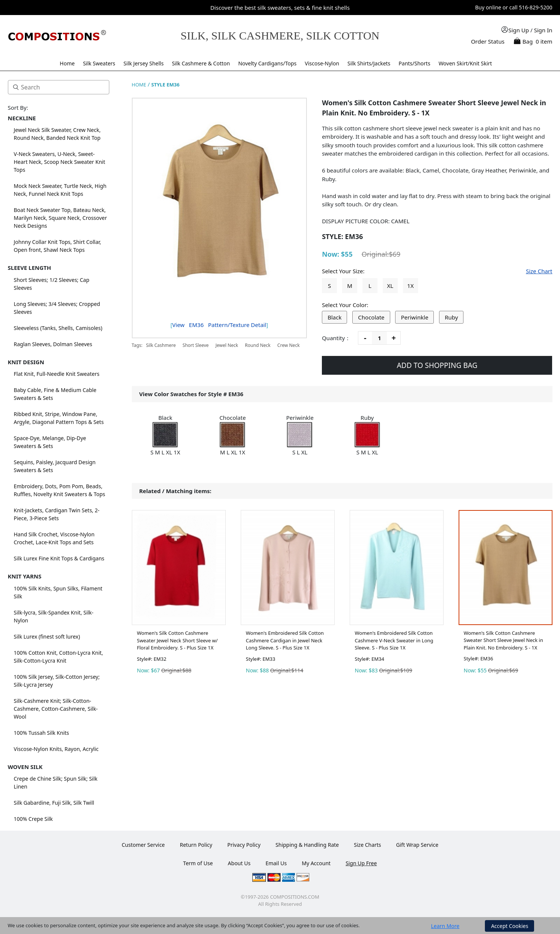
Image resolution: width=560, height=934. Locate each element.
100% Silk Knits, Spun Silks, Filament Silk (58, 592)
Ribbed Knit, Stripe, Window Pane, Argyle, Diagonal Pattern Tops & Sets (59, 418)
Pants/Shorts (414, 63)
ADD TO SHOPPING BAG (437, 365)
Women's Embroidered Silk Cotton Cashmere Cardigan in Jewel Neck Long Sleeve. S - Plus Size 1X (285, 640)
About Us (239, 863)
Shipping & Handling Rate (307, 845)
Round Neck (258, 345)
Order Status (488, 41)
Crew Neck (288, 345)
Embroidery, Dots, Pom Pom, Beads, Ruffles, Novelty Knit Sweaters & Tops (60, 490)
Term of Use (198, 863)
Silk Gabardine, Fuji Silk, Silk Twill (54, 803)
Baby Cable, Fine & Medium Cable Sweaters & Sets (55, 394)
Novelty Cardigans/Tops (267, 63)
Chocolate (371, 317)
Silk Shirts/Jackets (369, 63)
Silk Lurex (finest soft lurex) (47, 637)
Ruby (451, 317)
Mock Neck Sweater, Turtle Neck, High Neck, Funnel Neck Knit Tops (60, 190)
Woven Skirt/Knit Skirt (465, 63)
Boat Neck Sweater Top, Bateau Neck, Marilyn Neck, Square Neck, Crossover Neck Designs (60, 218)
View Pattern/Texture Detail (219, 325)
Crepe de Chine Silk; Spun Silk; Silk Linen (56, 783)
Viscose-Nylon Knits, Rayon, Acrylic (56, 749)
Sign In (543, 30)
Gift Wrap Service (417, 845)
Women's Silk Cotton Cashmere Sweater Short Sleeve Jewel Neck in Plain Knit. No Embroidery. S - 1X (504, 640)
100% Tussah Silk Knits (42, 733)
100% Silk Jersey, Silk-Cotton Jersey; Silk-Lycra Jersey (57, 681)
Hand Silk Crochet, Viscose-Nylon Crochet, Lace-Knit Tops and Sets (54, 538)
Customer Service (143, 845)
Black (334, 317)
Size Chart (539, 271)
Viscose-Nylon (322, 63)
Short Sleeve (196, 345)
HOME (139, 85)
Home (67, 63)
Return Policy (196, 845)
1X (410, 286)
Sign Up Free (361, 863)
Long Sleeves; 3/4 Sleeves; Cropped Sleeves (57, 308)
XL (390, 286)
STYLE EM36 (165, 85)
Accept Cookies (509, 926)
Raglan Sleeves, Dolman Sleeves (53, 344)
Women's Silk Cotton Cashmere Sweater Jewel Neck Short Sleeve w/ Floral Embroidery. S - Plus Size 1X (177, 640)
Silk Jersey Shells (144, 63)
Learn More (445, 926)
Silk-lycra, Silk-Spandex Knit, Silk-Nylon (54, 616)
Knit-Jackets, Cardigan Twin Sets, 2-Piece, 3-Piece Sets (57, 514)
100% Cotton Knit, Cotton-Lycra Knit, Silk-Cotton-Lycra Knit (59, 657)
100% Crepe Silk (33, 819)
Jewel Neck (227, 345)
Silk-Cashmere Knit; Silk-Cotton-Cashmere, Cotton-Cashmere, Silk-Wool (56, 709)
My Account (316, 863)
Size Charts (367, 845)
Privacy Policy (244, 845)
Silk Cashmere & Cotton (201, 63)
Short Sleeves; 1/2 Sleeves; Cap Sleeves (52, 284)
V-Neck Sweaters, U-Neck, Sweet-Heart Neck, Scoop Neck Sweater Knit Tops (60, 162)
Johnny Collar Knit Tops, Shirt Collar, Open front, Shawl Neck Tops (58, 246)
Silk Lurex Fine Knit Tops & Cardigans (59, 558)
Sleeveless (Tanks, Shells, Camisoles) (58, 328)
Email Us (276, 863)
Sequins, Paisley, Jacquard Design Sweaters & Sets (55, 466)
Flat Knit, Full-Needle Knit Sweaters (57, 374)
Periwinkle (414, 317)
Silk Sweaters (99, 63)
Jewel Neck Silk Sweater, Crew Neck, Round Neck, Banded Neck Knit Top (57, 134)
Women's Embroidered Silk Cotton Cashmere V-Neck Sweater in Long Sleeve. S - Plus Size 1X (394, 640)
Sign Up (519, 30)
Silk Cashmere (162, 345)
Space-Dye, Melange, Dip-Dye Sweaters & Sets (50, 442)
